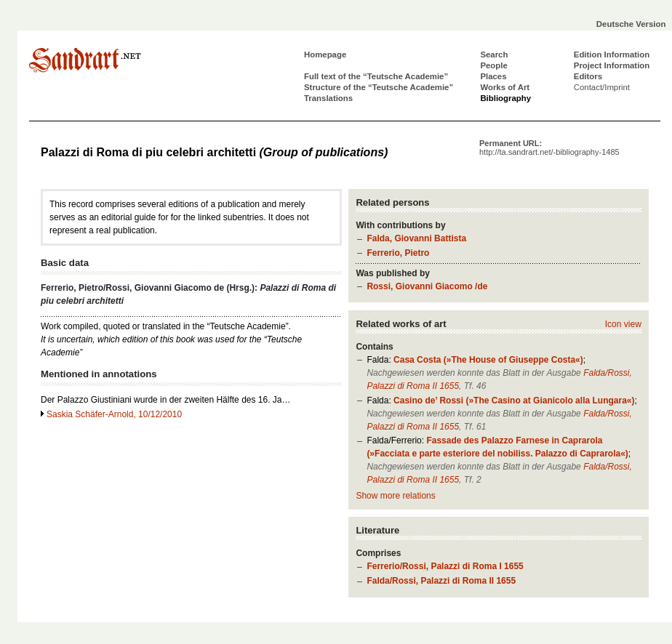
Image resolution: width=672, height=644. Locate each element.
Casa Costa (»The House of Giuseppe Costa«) (488, 360)
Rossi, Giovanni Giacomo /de (427, 286)
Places (493, 76)
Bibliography (505, 98)
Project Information (612, 65)
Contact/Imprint (602, 87)
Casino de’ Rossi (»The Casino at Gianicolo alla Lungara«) (514, 401)
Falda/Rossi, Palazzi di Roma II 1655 (441, 581)
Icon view (623, 324)
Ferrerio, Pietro (398, 253)
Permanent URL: (549, 148)
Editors (588, 76)
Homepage (325, 55)
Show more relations (395, 496)
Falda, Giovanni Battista (416, 238)
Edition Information (612, 55)
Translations (328, 98)
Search (494, 55)
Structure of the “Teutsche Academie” (379, 87)
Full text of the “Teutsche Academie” (376, 76)
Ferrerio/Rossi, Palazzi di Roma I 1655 (445, 566)
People (493, 65)
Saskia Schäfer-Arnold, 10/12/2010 (114, 414)
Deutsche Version (631, 24)
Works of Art (505, 87)
